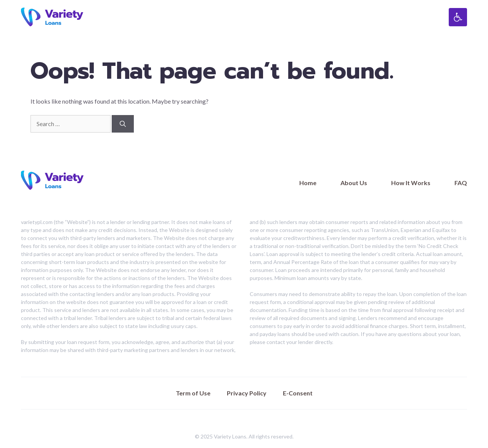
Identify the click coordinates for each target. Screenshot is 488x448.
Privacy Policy (247, 393)
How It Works (411, 183)
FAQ (461, 183)
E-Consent (298, 393)
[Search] (123, 124)
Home (308, 183)
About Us (354, 183)
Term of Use (193, 393)
